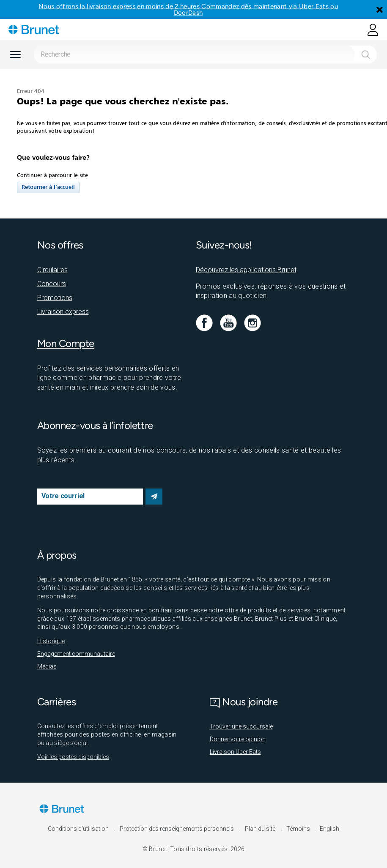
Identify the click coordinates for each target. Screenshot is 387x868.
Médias (47, 666)
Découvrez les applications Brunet (246, 270)
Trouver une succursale (241, 726)
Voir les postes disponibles (73, 757)
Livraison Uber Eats (235, 752)
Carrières (57, 702)
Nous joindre (244, 702)
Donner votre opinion (238, 739)
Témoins (298, 829)
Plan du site (261, 829)
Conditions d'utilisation (79, 829)
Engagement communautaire (76, 654)
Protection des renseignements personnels (177, 829)
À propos (57, 555)
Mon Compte (66, 343)
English (329, 829)
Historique (51, 641)
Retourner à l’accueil (48, 187)
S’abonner (154, 497)
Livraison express (63, 312)
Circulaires (52, 270)
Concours (52, 284)
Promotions (55, 298)
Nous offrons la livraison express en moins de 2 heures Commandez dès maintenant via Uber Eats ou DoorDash (188, 10)
